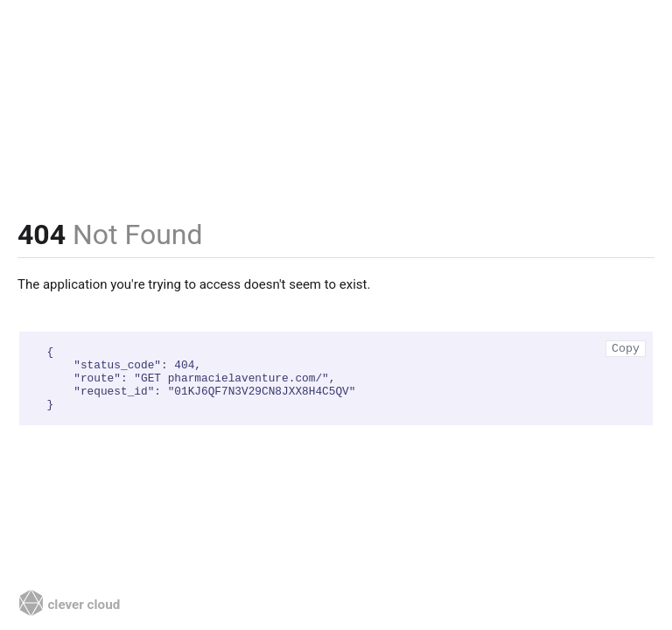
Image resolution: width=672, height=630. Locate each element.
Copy (626, 349)
